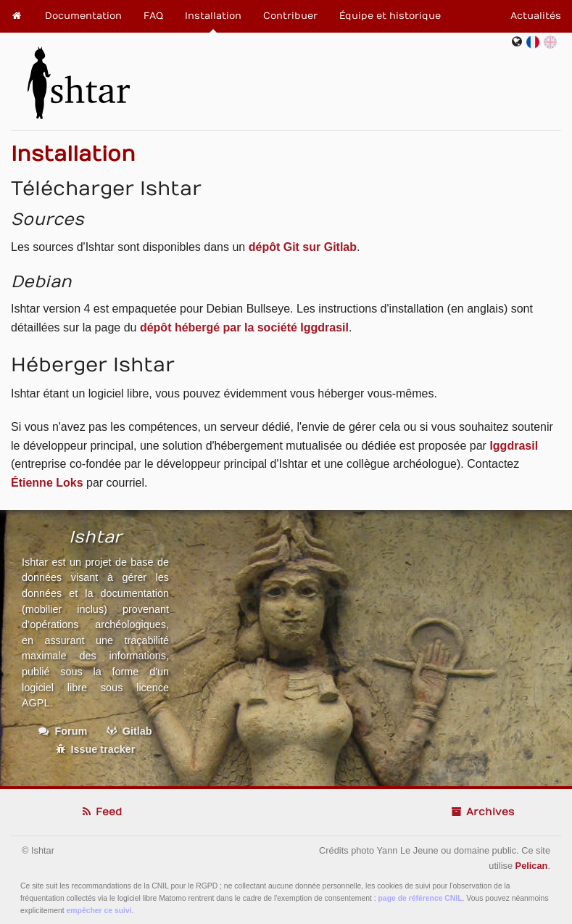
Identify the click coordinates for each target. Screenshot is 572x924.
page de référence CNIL (420, 898)
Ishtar (78, 77)
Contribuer (290, 16)
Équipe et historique (390, 16)
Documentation (83, 16)
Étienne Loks (47, 483)
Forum (63, 731)
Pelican (532, 866)
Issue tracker (96, 749)
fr (536, 42)
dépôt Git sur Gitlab (303, 247)
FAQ (153, 16)
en (551, 42)
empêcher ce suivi (99, 911)
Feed (101, 812)
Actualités (536, 16)
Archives (482, 812)
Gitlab (129, 731)
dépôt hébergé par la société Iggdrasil (244, 327)
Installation (213, 16)
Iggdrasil (514, 446)
